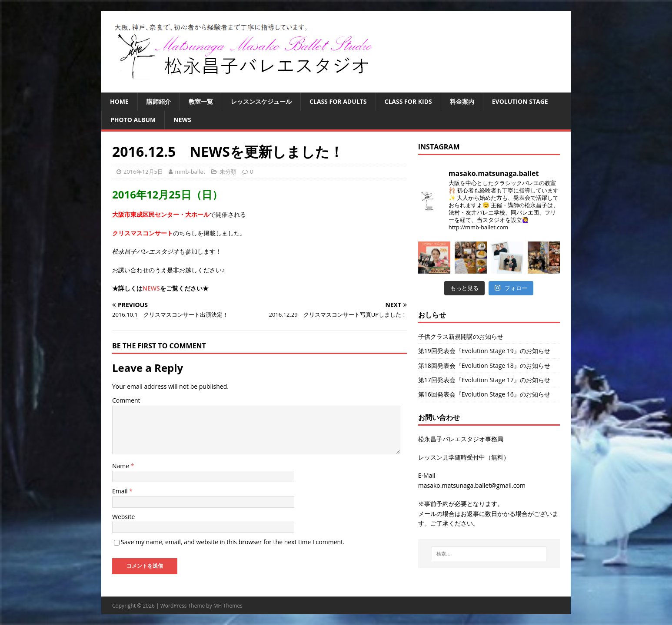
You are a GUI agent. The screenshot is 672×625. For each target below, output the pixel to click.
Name (121, 466)
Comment (126, 400)
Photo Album (133, 120)
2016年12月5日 (143, 172)
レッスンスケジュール (261, 101)
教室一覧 (201, 101)
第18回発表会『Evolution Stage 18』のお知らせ (484, 365)
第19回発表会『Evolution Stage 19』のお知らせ (484, 351)
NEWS (182, 120)
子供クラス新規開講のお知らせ (461, 336)
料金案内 (462, 101)
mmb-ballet (190, 172)
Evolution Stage (520, 101)
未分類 (228, 172)
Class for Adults (338, 101)
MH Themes (228, 606)
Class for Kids (408, 101)
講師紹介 (159, 101)
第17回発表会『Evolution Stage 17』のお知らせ (484, 380)
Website (123, 517)
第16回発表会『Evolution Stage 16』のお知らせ (484, 394)
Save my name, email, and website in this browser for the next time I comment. (233, 542)
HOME (119, 101)
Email (121, 491)
